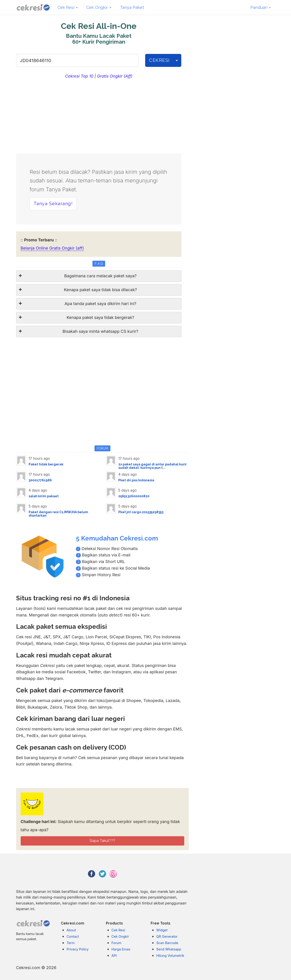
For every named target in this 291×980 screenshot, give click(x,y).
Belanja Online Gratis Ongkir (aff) (52, 248)
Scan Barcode (167, 943)
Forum (117, 943)
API (114, 956)
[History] (177, 60)
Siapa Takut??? (102, 841)
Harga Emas (121, 949)
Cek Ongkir (120, 937)
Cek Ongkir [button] (99, 7)
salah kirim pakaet (44, 496)
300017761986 (40, 480)
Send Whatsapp (169, 949)
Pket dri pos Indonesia (136, 480)
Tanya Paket (132, 7)
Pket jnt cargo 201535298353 (141, 512)
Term (71, 943)
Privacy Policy (78, 949)
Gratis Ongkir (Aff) (115, 76)
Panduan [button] (261, 7)
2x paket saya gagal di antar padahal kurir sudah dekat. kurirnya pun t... (153, 466)
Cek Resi (118, 930)
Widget (162, 930)
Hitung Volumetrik (170, 956)
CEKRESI (159, 60)
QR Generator (167, 937)
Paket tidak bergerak (46, 464)
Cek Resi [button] (68, 7)
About (71, 930)
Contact (73, 937)
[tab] (99, 276)
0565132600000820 (134, 496)
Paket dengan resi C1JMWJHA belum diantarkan (58, 514)
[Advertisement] (99, 115)
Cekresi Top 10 (79, 76)
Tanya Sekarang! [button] (53, 204)
